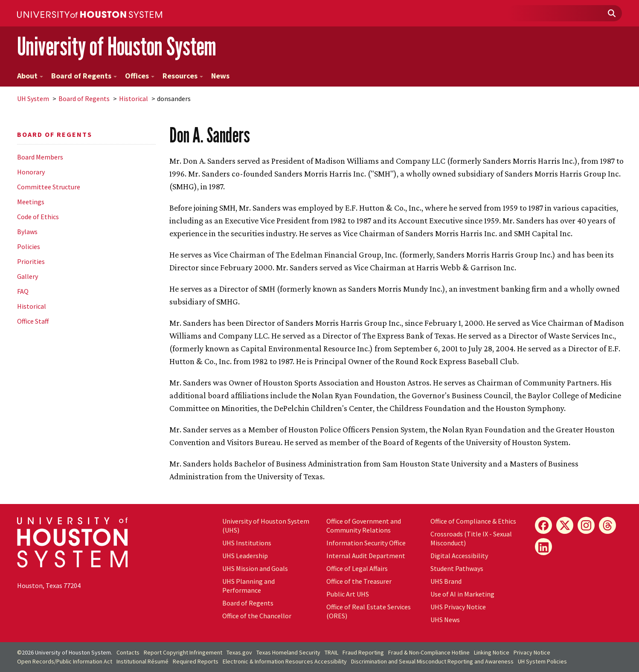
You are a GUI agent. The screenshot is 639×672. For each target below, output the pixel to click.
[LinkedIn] (543, 547)
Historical (134, 98)
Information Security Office (366, 543)
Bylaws (27, 232)
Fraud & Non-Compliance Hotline (429, 652)
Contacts (128, 652)
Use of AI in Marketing (462, 594)
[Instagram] (586, 525)
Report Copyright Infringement (183, 652)
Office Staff (33, 321)
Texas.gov (239, 652)
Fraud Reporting (363, 652)
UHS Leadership (245, 556)
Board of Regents (84, 76)
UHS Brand (446, 581)
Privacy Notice (532, 652)
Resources (183, 76)
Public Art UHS (348, 594)
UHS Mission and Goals (255, 568)
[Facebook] (543, 525)
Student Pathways (457, 568)
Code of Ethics (38, 217)
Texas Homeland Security (288, 652)
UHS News (445, 620)
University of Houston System (117, 46)
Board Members (40, 157)
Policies (29, 246)
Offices (140, 76)
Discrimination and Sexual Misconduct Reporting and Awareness (432, 661)
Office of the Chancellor (257, 616)
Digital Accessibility (459, 556)
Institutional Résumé (142, 661)
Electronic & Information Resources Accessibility (285, 661)
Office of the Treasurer (359, 581)
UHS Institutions (247, 543)
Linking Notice (492, 652)
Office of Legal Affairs (357, 568)
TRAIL (331, 652)
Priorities (31, 261)
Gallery (28, 276)
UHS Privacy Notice (458, 607)
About (30, 76)
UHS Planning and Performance (248, 586)
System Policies (542, 661)
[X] (565, 525)
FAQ (23, 291)
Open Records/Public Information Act (65, 661)
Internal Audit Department (366, 556)
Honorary (31, 172)
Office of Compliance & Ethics (473, 521)
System (33, 98)
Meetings (31, 202)
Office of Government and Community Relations (364, 526)
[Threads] (607, 525)
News (220, 76)
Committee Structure (49, 187)
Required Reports (196, 661)
